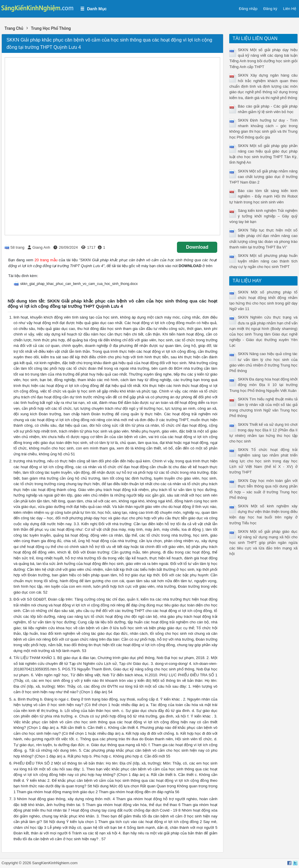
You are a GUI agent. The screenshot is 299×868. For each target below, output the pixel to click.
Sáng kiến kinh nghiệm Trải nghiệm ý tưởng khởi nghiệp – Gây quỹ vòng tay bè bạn (263, 216)
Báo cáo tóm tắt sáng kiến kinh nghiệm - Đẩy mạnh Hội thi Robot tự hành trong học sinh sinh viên (263, 196)
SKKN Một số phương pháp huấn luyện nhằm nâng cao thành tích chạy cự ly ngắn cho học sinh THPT (263, 261)
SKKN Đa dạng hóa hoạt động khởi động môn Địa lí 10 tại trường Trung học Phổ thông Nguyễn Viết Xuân (263, 385)
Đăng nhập (248, 9)
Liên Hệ (290, 9)
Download (197, 247)
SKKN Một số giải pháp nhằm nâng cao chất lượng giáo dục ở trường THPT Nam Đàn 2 (263, 177)
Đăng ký (270, 9)
